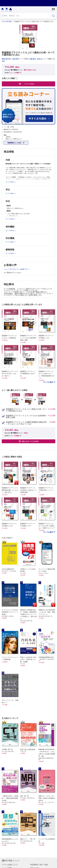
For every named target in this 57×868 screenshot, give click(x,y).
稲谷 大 (40, 59)
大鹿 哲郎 (15, 59)
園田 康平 (5, 59)
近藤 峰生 (33, 59)
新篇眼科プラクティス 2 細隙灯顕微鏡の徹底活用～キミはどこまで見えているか (26, 423)
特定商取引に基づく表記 (39, 865)
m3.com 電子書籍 (7, 22)
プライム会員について (10, 865)
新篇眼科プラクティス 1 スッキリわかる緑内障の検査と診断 (26, 417)
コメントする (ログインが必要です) (16, 269)
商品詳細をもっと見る (15, 143)
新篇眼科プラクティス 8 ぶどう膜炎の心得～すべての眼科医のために (26, 410)
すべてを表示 (48, 382)
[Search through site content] (26, 16)
